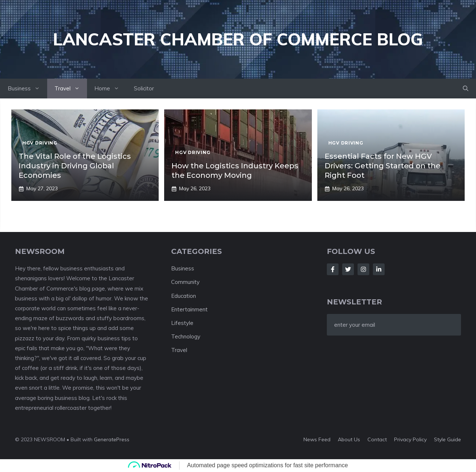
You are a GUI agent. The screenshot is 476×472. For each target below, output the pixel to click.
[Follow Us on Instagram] (363, 269)
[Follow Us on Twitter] (348, 269)
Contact (377, 439)
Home (110, 89)
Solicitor (144, 88)
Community (185, 282)
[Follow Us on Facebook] (333, 269)
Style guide (447, 439)
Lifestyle (182, 323)
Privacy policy (410, 439)
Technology (186, 336)
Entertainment (189, 309)
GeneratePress (112, 439)
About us (349, 439)
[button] (466, 89)
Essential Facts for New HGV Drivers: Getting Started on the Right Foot (383, 166)
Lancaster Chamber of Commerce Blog (238, 39)
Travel (71, 89)
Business (27, 89)
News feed (317, 439)
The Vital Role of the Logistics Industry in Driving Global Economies (75, 166)
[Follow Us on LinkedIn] (379, 269)
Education (184, 296)
